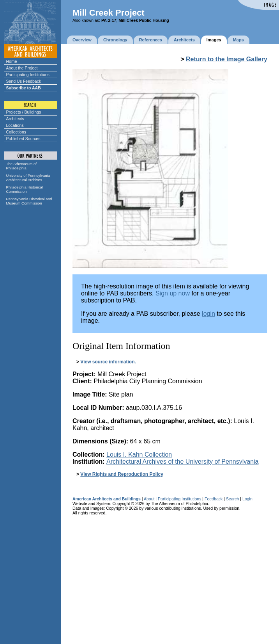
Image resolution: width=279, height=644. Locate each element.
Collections (16, 132)
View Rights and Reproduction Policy (122, 474)
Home (12, 61)
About (149, 499)
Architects (15, 119)
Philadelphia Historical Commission (25, 189)
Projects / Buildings (24, 112)
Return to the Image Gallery (227, 59)
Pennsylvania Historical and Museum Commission (29, 201)
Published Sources (23, 139)
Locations (15, 125)
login (208, 314)
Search (232, 499)
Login (247, 499)
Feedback (214, 499)
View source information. (108, 362)
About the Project (22, 68)
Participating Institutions (28, 75)
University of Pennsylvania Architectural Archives (28, 178)
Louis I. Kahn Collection (139, 455)
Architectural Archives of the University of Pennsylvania (182, 462)
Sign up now (173, 293)
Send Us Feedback (24, 81)
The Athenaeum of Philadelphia (21, 166)
